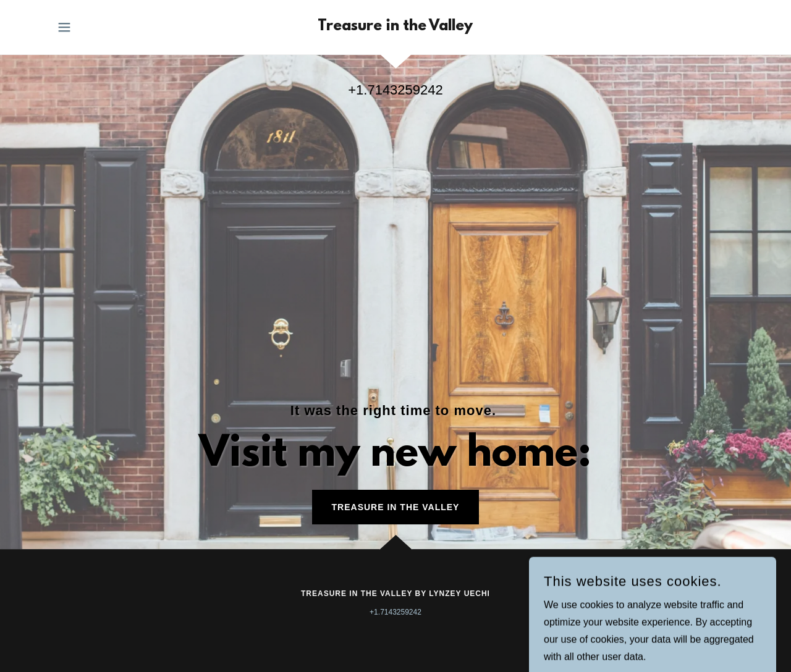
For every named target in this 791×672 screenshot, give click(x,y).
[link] (395, 27)
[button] (64, 27)
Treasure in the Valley (396, 507)
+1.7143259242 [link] (395, 90)
